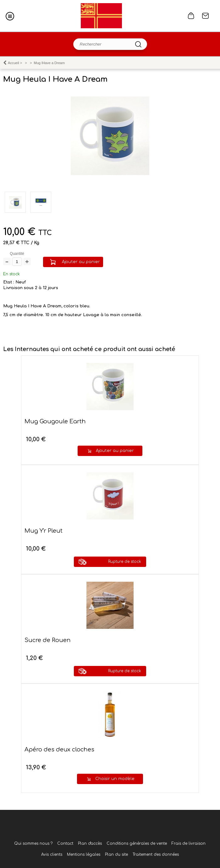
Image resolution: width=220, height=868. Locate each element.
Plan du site (116, 854)
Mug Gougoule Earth (55, 421)
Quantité (17, 254)
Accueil (14, 63)
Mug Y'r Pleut (44, 531)
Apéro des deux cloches (59, 750)
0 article (191, 16)
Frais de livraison (189, 843)
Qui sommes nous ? (33, 843)
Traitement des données (156, 854)
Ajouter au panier (81, 262)
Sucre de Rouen (48, 640)
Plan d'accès (90, 843)
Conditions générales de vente (137, 843)
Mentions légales (84, 854)
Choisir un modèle (115, 779)
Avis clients (52, 854)
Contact (206, 16)
